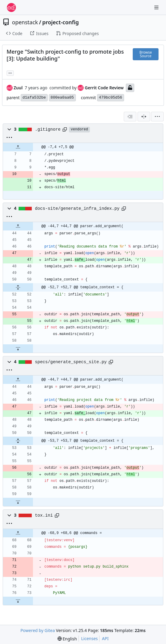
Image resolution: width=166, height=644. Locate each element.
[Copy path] (65, 129)
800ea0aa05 (62, 98)
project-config (61, 22)
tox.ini (44, 515)
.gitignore (48, 129)
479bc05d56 (111, 98)
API (105, 638)
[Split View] (144, 117)
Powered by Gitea (38, 630)
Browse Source (145, 54)
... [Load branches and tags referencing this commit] (10, 73)
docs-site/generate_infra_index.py (77, 209)
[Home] (11, 7)
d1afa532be (34, 98)
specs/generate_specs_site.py (71, 362)
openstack (25, 22)
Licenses (90, 638)
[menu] (157, 117)
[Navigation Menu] (157, 7)
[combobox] (130, 117)
